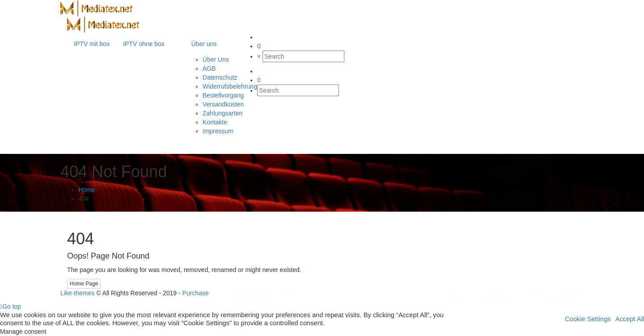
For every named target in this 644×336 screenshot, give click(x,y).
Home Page (84, 284)
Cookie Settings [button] (588, 319)
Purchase (196, 293)
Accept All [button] (630, 319)
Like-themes (77, 293)
